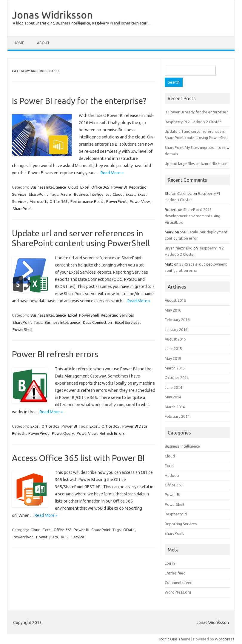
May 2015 (173, 358)
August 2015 (175, 339)
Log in (170, 563)
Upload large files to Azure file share (196, 164)
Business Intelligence (48, 187)
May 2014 (173, 397)
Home (19, 43)
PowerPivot (117, 201)
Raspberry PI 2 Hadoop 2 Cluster (193, 122)
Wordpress (225, 639)
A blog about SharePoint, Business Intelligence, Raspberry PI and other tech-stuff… (82, 23)
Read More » (112, 173)
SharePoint (38, 194)
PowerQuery (63, 433)
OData (129, 530)
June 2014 (173, 387)
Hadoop (172, 475)
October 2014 (177, 378)
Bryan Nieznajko (179, 248)
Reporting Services (117, 315)
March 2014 (175, 407)
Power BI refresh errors (55, 354)
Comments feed (179, 583)
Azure (66, 194)
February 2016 (177, 320)
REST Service (73, 537)
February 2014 (177, 416)
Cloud (73, 187)
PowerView (140, 201)
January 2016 (176, 329)
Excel (85, 187)
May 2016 (173, 310)
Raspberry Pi (176, 514)
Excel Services (127, 322)
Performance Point (87, 201)
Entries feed (175, 573)
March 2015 (175, 368)
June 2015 (173, 349)
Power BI (119, 187)
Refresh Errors (112, 433)
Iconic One (168, 639)
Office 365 (100, 187)
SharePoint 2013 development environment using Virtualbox (192, 216)
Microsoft (38, 201)
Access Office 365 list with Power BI (78, 458)
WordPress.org (178, 592)
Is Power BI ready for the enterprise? (79, 101)
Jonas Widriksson (52, 15)
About (43, 43)
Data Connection (97, 322)
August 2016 (175, 300)
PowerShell (89, 315)
